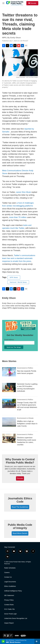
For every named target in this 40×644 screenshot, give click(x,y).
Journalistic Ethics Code (20, 500)
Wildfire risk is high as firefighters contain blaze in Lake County (27, 424)
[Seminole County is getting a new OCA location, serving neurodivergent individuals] (9, 387)
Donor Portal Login (11, 614)
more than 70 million (18, 217)
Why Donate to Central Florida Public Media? (20, 461)
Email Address (10, 340)
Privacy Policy (9, 600)
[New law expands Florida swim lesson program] (9, 372)
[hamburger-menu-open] (3, 3)
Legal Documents (10, 582)
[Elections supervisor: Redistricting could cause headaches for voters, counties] (9, 438)
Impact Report (9, 623)
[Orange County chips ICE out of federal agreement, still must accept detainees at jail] (9, 403)
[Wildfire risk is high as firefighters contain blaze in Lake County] (9, 422)
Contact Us (8, 577)
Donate (33, 3)
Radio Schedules (10, 568)
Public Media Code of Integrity (20, 526)
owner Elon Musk (23, 192)
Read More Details (20, 533)
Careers (7, 573)
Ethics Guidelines (10, 586)
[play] (3, 641)
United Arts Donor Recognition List (16, 618)
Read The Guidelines (20, 507)
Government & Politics (25, 368)
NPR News (14, 277)
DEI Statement (9, 595)
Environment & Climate (25, 418)
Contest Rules (9, 605)
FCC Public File (9, 609)
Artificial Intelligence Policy (13, 591)
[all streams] (37, 641)
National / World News (18, 282)
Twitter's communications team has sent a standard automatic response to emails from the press (19, 258)
